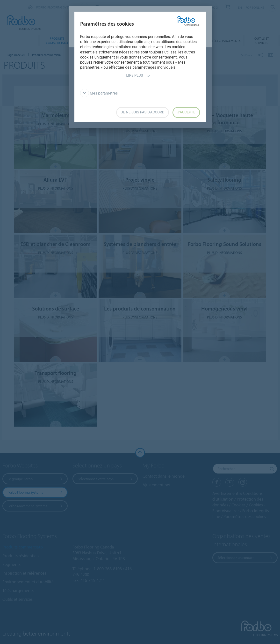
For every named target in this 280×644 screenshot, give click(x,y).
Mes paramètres (99, 93)
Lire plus (138, 76)
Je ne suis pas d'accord (143, 112)
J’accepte (186, 112)
